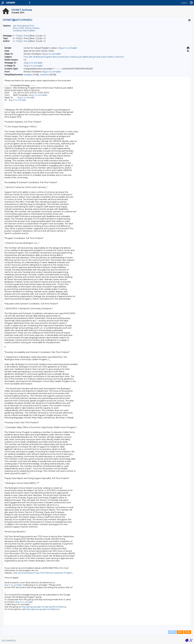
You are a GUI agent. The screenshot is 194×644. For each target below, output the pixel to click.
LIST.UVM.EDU (9, 641)
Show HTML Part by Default (26, 28)
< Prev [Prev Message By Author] (25, 41)
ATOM (172, 632)
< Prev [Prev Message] (25, 36)
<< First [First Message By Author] (17, 41)
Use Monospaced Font (24, 26)
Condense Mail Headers (24, 31)
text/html (45, 75)
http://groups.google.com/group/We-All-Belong (44, 607)
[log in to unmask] (68, 48)
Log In (184, 3)
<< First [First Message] (17, 36)
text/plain (28, 75)
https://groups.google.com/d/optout (43, 609)
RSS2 (188, 632)
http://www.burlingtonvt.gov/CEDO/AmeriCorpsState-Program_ (43, 573)
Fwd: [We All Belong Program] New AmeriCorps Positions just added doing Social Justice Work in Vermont (74, 57)
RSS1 (180, 632)
